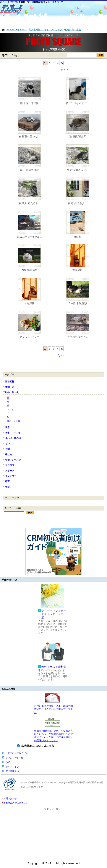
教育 (7, 481)
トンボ (10, 410)
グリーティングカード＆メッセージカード (54, 614)
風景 (7, 427)
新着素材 (10, 382)
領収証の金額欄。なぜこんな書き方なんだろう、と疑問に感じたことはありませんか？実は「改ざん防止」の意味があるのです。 (53, 736)
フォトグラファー (14, 498)
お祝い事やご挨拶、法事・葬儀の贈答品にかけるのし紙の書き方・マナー (53, 709)
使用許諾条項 (12, 771)
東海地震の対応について (16, 803)
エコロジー (11, 465)
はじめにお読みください (18, 753)
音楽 (7, 487)
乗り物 (9, 454)
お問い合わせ (10, 799)
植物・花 (10, 387)
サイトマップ (12, 767)
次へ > (64, 70)
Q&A (8, 762)
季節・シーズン (13, 460)
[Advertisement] (53, 22)
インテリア (11, 476)
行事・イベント (13, 433)
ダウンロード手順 (14, 758)
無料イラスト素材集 (54, 667)
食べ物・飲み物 (13, 438)
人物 (7, 449)
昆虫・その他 (14, 421)
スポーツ (10, 471)
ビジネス (10, 444)
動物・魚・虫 (12, 392)
